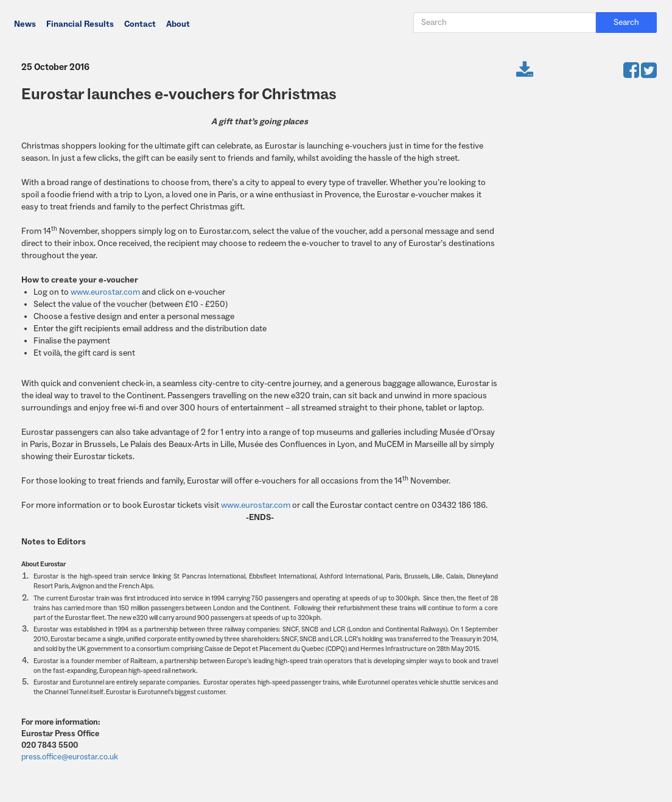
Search (626, 23)
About (178, 24)
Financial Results (80, 24)
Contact (140, 24)
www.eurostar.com (105, 292)
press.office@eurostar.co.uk (70, 757)
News (25, 24)
